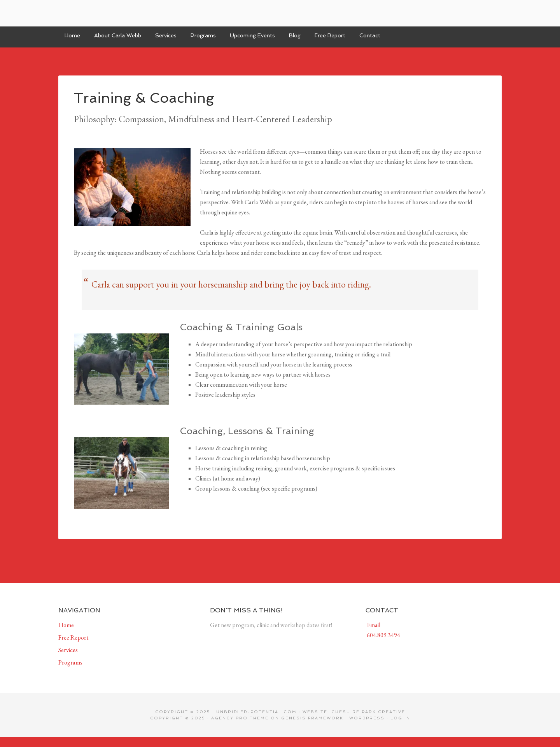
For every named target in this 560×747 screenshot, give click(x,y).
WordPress (367, 718)
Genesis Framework (312, 718)
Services (68, 650)
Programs (70, 662)
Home (66, 625)
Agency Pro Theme (240, 718)
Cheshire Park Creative (368, 712)
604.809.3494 (383, 635)
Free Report (73, 637)
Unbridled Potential (280, 13)
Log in (400, 718)
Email (373, 625)
